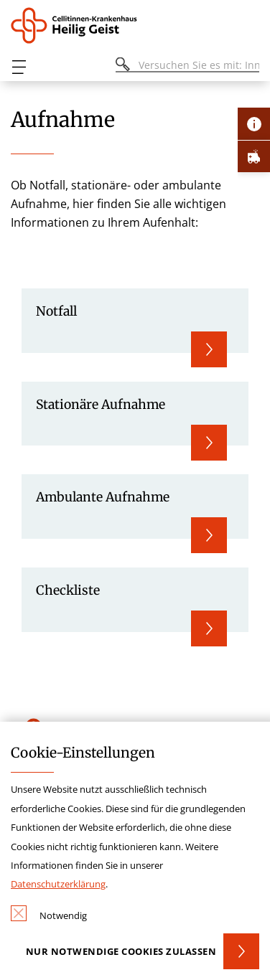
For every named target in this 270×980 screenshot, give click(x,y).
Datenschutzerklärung (58, 884)
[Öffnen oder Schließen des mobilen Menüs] (19, 67)
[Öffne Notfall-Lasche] (254, 156)
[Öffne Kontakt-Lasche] (254, 124)
